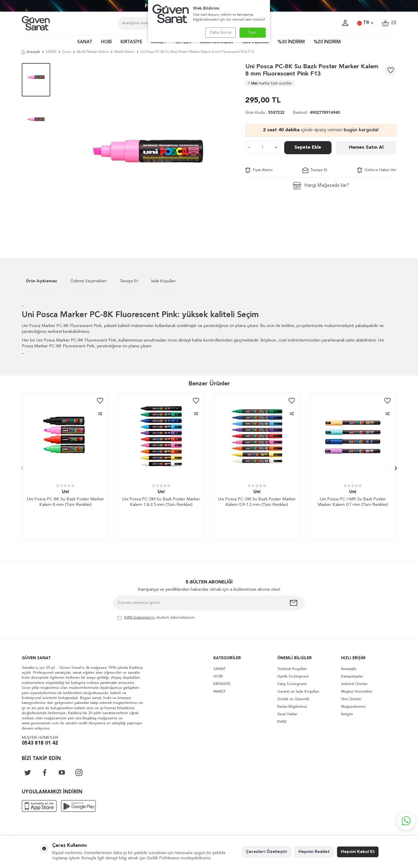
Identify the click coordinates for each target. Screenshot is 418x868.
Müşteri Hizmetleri (357, 692)
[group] (148, 152)
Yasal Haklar (287, 714)
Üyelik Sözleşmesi (293, 676)
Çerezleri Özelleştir (267, 852)
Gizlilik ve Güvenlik (293, 699)
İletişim (347, 714)
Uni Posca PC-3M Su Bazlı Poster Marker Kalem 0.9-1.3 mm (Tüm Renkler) (257, 502)
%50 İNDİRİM (255, 42)
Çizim (67, 52)
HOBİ (106, 42)
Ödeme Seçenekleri (88, 281)
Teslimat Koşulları (292, 669)
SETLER (183, 42)
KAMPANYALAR (216, 42)
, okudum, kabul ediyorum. (157, 618)
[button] (22, 468)
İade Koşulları (163, 281)
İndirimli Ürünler (354, 684)
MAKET (159, 42)
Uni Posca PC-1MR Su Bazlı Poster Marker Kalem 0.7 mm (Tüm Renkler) (353, 502)
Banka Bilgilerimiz (292, 707)
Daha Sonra (220, 33)
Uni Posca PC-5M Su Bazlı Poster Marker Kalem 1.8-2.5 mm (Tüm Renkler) (161, 502)
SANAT (85, 42)
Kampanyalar (352, 676)
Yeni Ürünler (351, 699)
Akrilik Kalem (125, 52)
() (389, 23)
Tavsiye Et (315, 170)
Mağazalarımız (353, 707)
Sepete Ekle (308, 148)
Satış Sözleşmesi (292, 684)
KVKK (282, 722)
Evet (253, 33)
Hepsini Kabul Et (358, 852)
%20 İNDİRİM (327, 42)
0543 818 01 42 (40, 743)
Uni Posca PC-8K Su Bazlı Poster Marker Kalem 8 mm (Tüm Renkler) (65, 502)
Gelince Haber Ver (377, 170)
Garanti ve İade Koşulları (298, 692)
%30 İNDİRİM (291, 42)
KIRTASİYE (131, 42)
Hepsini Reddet (314, 852)
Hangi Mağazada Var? (321, 186)
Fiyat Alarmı (259, 170)
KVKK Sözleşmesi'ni (139, 618)
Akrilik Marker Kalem (93, 52)
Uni (270, 83)
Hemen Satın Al (366, 148)
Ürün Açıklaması (42, 281)
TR (365, 23)
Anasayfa (31, 52)
